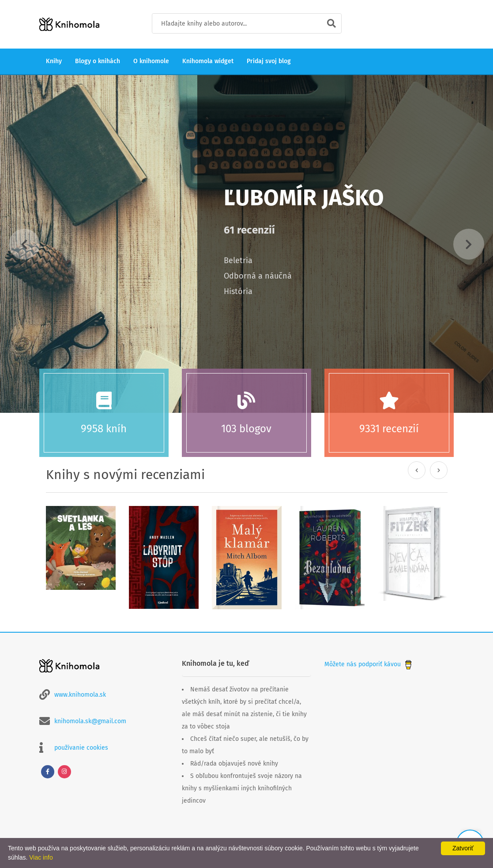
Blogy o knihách (98, 61)
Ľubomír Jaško (304, 198)
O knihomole (151, 61)
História (238, 291)
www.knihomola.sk (80, 695)
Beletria (238, 260)
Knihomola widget (208, 61)
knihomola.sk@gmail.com (90, 721)
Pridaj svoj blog (269, 61)
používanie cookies (81, 748)
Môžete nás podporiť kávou (369, 664)
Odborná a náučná (258, 276)
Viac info (41, 857)
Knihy (54, 61)
